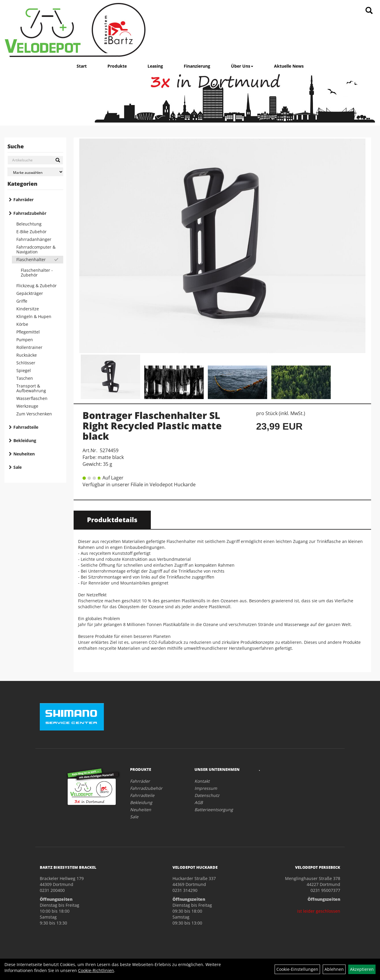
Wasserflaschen (32, 398)
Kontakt (202, 781)
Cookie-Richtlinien (96, 970)
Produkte (117, 66)
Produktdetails (112, 520)
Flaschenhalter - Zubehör (37, 273)
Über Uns (242, 66)
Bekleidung (25, 440)
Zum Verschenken (34, 414)
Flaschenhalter (31, 259)
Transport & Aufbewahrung (31, 388)
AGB (199, 802)
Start (82, 66)
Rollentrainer (29, 347)
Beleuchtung (29, 224)
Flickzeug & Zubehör (37, 286)
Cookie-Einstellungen (297, 969)
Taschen (25, 378)
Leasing (155, 66)
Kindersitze (28, 309)
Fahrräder (23, 200)
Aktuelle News (289, 66)
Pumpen (25, 340)
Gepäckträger (30, 293)
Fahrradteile (26, 427)
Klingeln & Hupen (34, 316)
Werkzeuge (27, 406)
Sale (18, 467)
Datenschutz (207, 795)
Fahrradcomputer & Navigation (36, 249)
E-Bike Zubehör (31, 232)
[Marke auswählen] (35, 172)
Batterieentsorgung (214, 810)
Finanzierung (197, 66)
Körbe (22, 324)
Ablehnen (334, 969)
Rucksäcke (27, 355)
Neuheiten (24, 454)
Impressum (206, 788)
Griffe (22, 301)
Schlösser (26, 363)
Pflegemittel (28, 332)
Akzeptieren (362, 969)
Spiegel (24, 370)
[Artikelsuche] (369, 11)
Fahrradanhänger (34, 239)
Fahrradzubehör (30, 213)
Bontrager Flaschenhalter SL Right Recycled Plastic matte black (152, 426)
